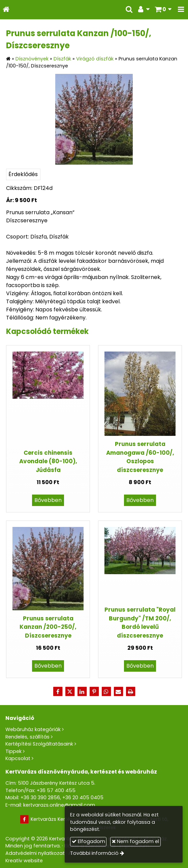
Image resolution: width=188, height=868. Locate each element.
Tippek (13, 751)
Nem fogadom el (135, 841)
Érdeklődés (23, 174)
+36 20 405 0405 (83, 797)
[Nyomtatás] (130, 692)
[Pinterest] (94, 692)
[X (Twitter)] (70, 692)
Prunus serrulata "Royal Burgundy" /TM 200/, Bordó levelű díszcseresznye (140, 622)
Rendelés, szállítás (27, 737)
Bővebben (48, 500)
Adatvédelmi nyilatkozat (35, 853)
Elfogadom (88, 841)
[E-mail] (118, 692)
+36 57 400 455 (56, 790)
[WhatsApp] (106, 692)
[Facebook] (58, 692)
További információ (94, 853)
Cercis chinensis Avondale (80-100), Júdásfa (48, 461)
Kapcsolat (18, 758)
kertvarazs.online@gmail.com (59, 805)
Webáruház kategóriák (33, 729)
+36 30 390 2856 (40, 797)
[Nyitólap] (6, 10)
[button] (181, 10)
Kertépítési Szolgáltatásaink (39, 744)
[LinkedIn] (82, 692)
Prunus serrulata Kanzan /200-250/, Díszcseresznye (48, 627)
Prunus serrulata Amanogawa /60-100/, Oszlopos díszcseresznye (140, 457)
